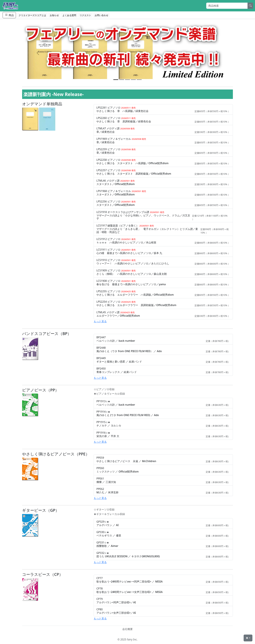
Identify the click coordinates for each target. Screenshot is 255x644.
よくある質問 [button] (69, 15)
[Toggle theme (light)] (248, 638)
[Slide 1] (116, 80)
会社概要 (127, 629)
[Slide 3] (127, 80)
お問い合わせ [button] (101, 15)
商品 (9, 15)
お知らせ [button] (54, 15)
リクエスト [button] (85, 15)
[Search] (227, 6)
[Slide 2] (122, 80)
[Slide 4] (133, 80)
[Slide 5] (139, 80)
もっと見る (100, 321)
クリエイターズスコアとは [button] (32, 15)
